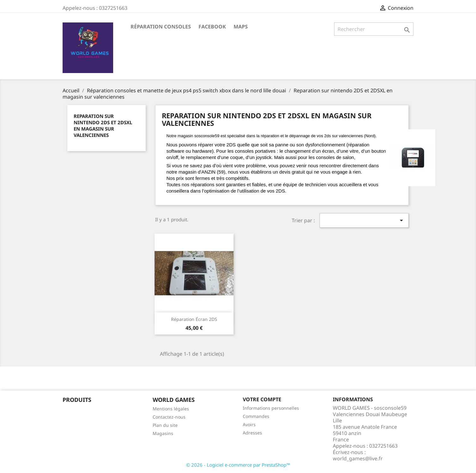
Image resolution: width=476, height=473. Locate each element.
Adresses (252, 433)
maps (241, 27)
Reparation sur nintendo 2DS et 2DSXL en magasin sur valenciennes (103, 126)
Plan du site (165, 425)
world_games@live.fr (358, 458)
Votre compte (262, 399)
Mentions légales (171, 409)
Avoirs (249, 424)
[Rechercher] (374, 29)
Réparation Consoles (161, 27)
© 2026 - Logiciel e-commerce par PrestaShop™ (238, 465)
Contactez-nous (169, 417)
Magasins (163, 433)
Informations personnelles (271, 408)
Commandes (256, 416)
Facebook (212, 27)
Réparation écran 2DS (194, 319)
